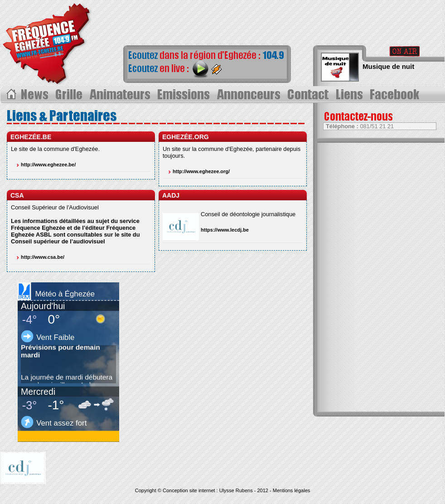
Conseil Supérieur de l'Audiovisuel (55, 207)
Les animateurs (121, 95)
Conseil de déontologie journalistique (248, 214)
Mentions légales (292, 490)
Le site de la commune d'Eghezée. (55, 149)
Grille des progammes (70, 95)
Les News (36, 95)
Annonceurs (250, 95)
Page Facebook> (397, 95)
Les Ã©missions (184, 95)
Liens (351, 95)
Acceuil (11, 95)
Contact (310, 95)
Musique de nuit (388, 66)
